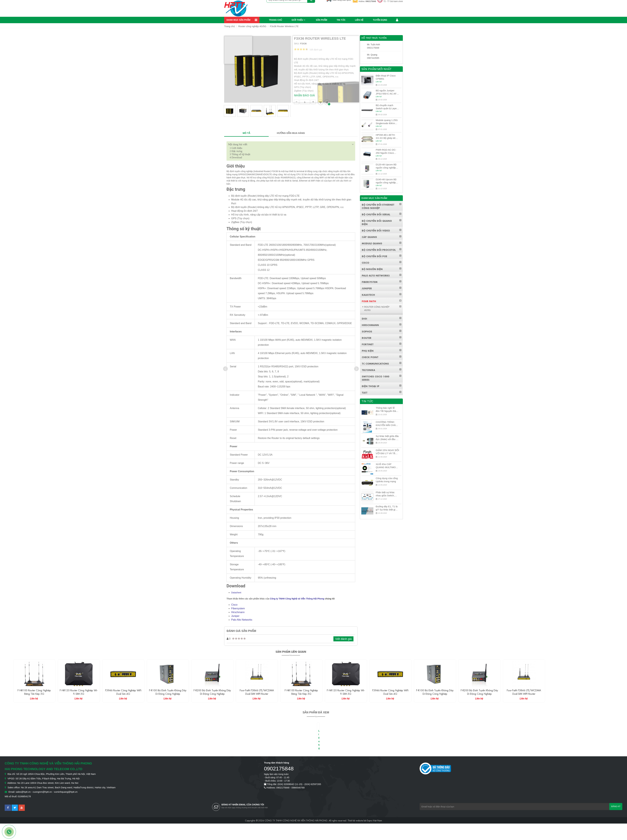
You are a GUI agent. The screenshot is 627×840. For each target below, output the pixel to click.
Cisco (234, 605)
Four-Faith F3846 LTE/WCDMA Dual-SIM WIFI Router (291, 692)
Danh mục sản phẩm (238, 20)
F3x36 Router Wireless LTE (284, 26)
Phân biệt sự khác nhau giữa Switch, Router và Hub (385, 494)
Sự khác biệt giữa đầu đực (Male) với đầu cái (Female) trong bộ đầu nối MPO (387, 438)
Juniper (235, 616)
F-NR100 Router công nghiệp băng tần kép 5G (68, 692)
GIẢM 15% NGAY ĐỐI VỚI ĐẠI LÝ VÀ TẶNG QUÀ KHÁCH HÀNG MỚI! (387, 452)
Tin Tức (341, 20)
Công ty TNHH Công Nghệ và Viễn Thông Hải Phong (297, 599)
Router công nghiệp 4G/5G (252, 26)
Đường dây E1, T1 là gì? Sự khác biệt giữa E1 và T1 (387, 508)
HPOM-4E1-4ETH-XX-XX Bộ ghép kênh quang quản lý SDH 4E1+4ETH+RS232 (387, 137)
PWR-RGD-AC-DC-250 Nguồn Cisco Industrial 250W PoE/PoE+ (386, 151)
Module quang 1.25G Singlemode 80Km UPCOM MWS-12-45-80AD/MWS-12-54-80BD (387, 122)
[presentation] (225, 369)
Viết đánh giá (344, 639)
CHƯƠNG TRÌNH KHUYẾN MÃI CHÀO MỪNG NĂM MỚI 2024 (387, 424)
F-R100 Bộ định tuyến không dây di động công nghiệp (202, 692)
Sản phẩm (321, 20)
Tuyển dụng (380, 20)
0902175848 (371, 1)
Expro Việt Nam (374, 820)
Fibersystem (238, 608)
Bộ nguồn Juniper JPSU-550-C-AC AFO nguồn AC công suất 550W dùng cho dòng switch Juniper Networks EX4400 (387, 92)
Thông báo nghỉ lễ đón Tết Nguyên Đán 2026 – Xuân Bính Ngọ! (387, 410)
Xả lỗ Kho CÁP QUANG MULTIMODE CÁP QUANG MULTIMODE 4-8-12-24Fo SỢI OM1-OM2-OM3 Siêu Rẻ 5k (387, 466)
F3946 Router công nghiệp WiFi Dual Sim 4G (157, 692)
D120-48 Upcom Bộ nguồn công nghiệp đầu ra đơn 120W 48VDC (386, 166)
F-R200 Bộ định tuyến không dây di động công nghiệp (246, 692)
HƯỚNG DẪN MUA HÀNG (291, 133)
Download (236, 157)
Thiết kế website (355, 820)
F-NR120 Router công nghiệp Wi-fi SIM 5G (113, 692)
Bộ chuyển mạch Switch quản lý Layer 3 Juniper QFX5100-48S (387, 107)
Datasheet (236, 593)
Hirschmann (238, 612)
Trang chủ (276, 20)
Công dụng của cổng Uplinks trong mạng (387, 480)
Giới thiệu (297, 20)
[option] (230, 112)
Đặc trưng (236, 151)
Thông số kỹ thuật (240, 154)
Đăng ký (616, 806)
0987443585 (373, 58)
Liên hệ (359, 20)
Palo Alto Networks (242, 620)
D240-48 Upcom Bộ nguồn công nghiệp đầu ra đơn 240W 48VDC (386, 181)
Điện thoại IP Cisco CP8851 (386, 77)
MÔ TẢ (246, 133)
